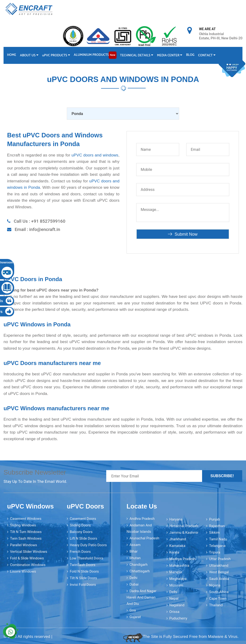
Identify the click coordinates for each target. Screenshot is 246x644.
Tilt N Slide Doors (83, 578)
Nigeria (215, 585)
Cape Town (218, 598)
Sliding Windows (23, 525)
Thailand (216, 605)
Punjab (215, 519)
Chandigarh (138, 564)
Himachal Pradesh (184, 526)
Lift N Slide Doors (83, 538)
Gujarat (135, 617)
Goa (133, 610)
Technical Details (138, 55)
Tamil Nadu (218, 539)
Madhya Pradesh (182, 559)
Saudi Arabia (219, 578)
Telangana (217, 546)
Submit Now (183, 234)
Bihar (134, 551)
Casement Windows (26, 518)
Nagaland (177, 605)
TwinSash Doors (82, 565)
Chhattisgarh (140, 571)
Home (12, 55)
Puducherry (178, 618)
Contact (208, 55)
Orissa (174, 611)
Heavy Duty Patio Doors (88, 545)
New (113, 55)
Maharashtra (179, 565)
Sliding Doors (80, 525)
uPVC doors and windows (95, 155)
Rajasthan (217, 526)
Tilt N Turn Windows (26, 532)
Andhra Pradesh (142, 518)
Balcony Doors (81, 532)
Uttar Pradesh (220, 559)
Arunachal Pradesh (144, 538)
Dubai (134, 584)
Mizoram (176, 585)
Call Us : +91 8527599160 (40, 221)
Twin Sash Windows (26, 538)
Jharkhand (178, 539)
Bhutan (135, 558)
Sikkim (214, 532)
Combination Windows (28, 565)
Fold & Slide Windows (27, 558)
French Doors (80, 551)
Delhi (133, 578)
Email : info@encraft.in (37, 229)
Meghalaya (178, 578)
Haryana (176, 519)
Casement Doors (83, 518)
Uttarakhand (219, 565)
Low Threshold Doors (86, 558)
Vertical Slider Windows (28, 551)
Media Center (171, 55)
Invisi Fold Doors (83, 584)
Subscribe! (222, 476)
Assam (135, 545)
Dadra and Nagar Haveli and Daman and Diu (141, 597)
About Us (29, 55)
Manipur (176, 572)
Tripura (215, 552)
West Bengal (219, 572)
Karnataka (177, 546)
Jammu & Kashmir (184, 532)
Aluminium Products (96, 55)
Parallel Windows (23, 545)
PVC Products (57, 55)
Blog (192, 55)
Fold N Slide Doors (84, 571)
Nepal (174, 598)
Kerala (174, 552)
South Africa (219, 592)
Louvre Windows (23, 571)
